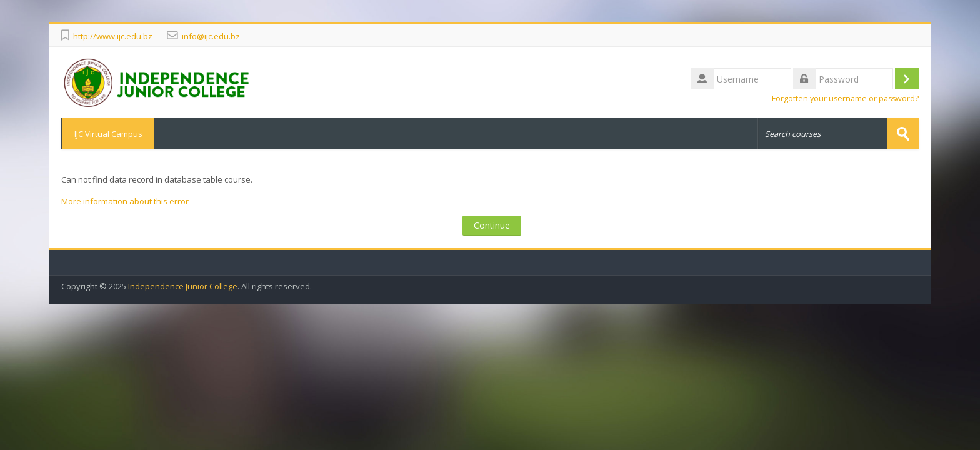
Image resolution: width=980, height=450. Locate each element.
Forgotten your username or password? (845, 98)
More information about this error (125, 201)
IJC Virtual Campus (108, 134)
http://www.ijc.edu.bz (113, 36)
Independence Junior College (183, 287)
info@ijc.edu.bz (211, 36)
